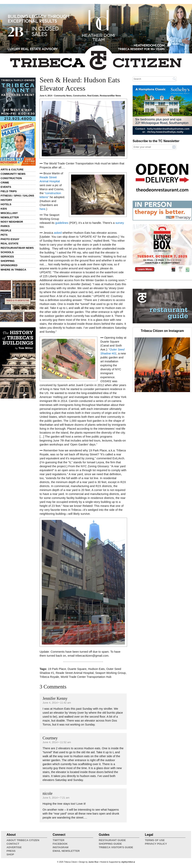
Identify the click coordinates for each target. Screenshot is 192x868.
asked (58, 233)
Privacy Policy (156, 844)
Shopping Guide (110, 844)
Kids (4, 209)
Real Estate (10, 244)
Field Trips (9, 191)
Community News (13, 174)
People (6, 230)
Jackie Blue (93, 862)
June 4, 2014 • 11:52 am (57, 742)
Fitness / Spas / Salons (17, 196)
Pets (4, 235)
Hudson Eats (96, 669)
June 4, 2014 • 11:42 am (57, 703)
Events (6, 187)
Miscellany (9, 213)
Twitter (58, 840)
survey (120, 223)
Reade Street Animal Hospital (75, 673)
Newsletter (10, 217)
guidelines (62, 223)
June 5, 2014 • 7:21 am (56, 798)
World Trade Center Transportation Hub (86, 677)
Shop (10, 854)
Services (7, 257)
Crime (5, 183)
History (6, 200)
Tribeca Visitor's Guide (116, 847)
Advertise (14, 847)
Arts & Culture (12, 170)
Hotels (6, 204)
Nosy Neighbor (12, 222)
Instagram (61, 847)
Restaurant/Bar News (17, 248)
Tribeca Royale (49, 677)
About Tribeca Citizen (23, 840)
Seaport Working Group (110, 673)
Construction (11, 178)
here (42, 209)
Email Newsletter (66, 851)
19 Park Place (57, 669)
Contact (13, 844)
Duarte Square (77, 669)
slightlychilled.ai (128, 862)
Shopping (8, 261)
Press (11, 851)
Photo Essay (10, 239)
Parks (5, 226)
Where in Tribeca (13, 270)
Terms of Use (155, 840)
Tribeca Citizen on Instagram (162, 331)
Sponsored (9, 265)
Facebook (60, 844)
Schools (7, 252)
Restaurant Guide (112, 840)
